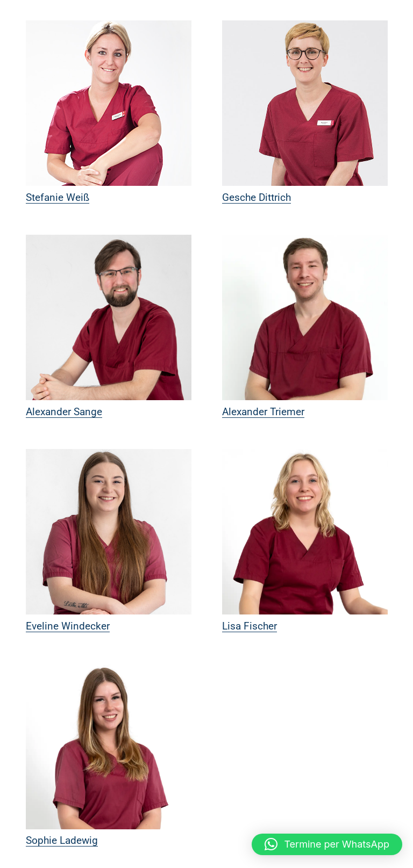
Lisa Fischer (250, 626)
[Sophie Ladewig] (109, 747)
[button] (327, 844)
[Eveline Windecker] (109, 532)
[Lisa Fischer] (305, 532)
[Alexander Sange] (109, 317)
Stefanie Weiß (58, 197)
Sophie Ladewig (62, 840)
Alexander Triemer (263, 412)
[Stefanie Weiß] (109, 103)
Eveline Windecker (68, 626)
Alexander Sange (64, 412)
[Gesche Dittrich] (305, 103)
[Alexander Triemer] (305, 317)
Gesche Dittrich (257, 197)
